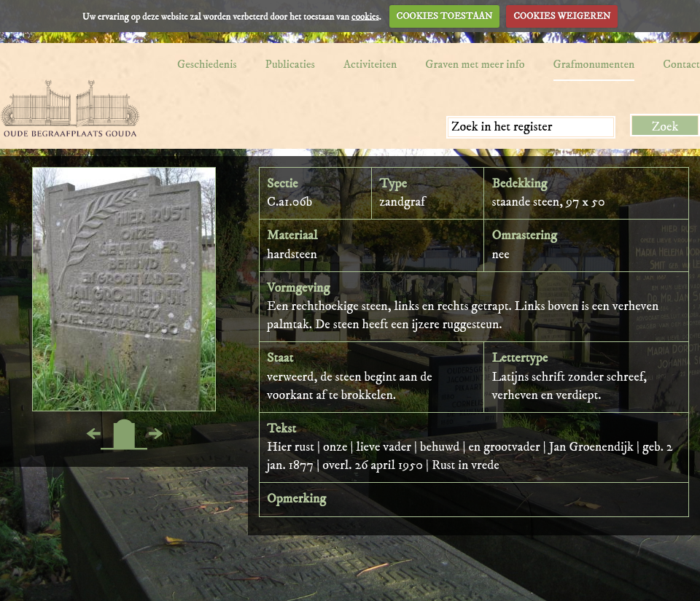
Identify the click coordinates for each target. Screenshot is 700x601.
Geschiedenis (207, 64)
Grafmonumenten (594, 64)
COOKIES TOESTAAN (445, 16)
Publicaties (290, 64)
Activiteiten (370, 64)
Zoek (665, 127)
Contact (681, 64)
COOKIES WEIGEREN (562, 16)
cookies (365, 16)
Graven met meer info (475, 64)
